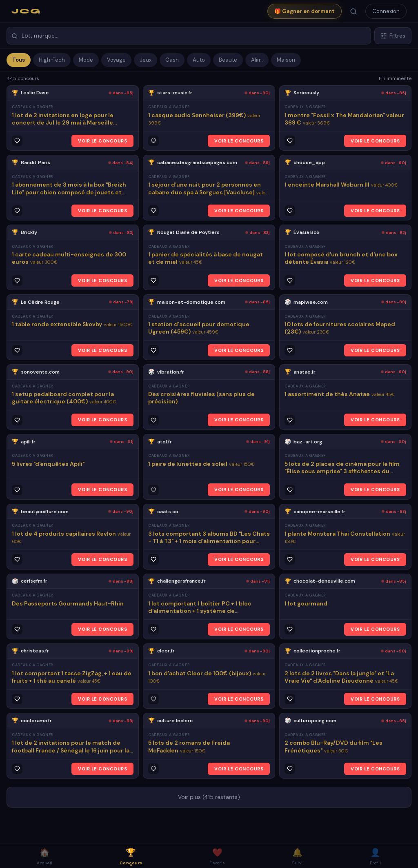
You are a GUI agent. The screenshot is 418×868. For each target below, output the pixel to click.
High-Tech (52, 60)
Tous (19, 60)
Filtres (393, 36)
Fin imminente (395, 78)
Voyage (116, 60)
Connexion (386, 11)
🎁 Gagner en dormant (305, 11)
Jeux (146, 60)
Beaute (228, 60)
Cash (172, 60)
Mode (86, 60)
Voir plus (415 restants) (209, 797)
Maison (286, 60)
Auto (199, 60)
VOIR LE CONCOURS (102, 141)
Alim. (257, 60)
